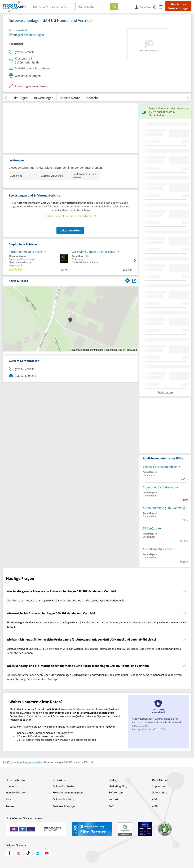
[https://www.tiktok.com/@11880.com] (28, 853)
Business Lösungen (64, 806)
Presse (10, 806)
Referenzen (116, 792)
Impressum (159, 786)
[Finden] (114, 7)
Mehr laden (166, 392)
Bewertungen (44, 98)
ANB (155, 806)
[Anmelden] (144, 7)
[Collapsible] (185, 591)
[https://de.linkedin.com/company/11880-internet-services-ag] (37, 853)
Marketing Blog (118, 786)
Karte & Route (70, 98)
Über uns (11, 786)
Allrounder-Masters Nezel (25, 252)
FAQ (111, 806)
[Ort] (92, 7)
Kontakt (92, 98)
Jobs (8, 799)
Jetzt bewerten (70, 230)
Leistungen (20, 98)
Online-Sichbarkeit (64, 786)
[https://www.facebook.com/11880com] (9, 853)
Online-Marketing (63, 799)
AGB (155, 799)
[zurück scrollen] (6, 98)
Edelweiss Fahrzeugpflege (160, 467)
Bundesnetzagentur (84, 709)
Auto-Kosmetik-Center (157, 549)
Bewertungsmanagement (68, 792)
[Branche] (52, 7)
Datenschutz (160, 792)
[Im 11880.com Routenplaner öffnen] (127, 280)
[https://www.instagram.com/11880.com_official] (19, 853)
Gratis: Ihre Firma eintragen (178, 6)
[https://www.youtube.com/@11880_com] (47, 853)
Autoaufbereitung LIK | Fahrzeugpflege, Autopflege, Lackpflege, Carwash (165, 508)
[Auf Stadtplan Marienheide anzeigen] (134, 280)
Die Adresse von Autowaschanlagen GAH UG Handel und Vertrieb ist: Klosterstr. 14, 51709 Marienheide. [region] (66, 600)
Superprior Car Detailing (159, 487)
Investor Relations (17, 792)
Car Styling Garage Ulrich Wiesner (94, 252)
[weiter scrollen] (188, 98)
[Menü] (162, 7)
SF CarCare (150, 528)
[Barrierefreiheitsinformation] (156, 7)
